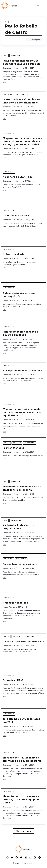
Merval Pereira (9, 607)
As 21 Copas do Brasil (16, 216)
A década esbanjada (15, 603)
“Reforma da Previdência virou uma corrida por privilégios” (22, 101)
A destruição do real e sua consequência (19, 295)
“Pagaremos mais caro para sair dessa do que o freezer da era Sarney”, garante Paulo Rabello (22, 141)
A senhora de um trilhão (18, 177)
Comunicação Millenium (12, 68)
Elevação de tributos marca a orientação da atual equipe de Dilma (21, 800)
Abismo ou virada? (14, 254)
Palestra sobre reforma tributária (23, 642)
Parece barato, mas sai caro (20, 564)
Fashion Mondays (13, 448)
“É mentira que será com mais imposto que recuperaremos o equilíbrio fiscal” (22, 412)
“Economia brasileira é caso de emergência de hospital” (22, 488)
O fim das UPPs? (13, 680)
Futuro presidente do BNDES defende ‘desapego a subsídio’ (22, 62)
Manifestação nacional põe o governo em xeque (21, 333)
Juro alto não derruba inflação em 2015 (21, 721)
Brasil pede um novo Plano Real (22, 371)
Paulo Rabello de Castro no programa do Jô (19, 527)
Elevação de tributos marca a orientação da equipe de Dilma (22, 759)
